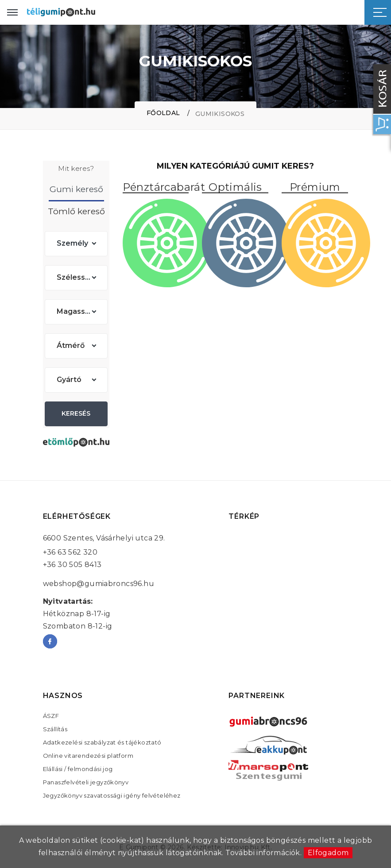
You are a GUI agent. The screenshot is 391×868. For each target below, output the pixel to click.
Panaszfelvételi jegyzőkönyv (86, 782)
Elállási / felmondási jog (78, 769)
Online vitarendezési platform (88, 756)
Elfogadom (328, 853)
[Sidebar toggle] (380, 12)
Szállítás (55, 729)
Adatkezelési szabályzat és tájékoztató (102, 742)
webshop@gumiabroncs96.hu (99, 584)
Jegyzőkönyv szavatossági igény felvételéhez (112, 795)
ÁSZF (51, 716)
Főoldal (163, 113)
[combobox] (76, 244)
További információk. (263, 853)
